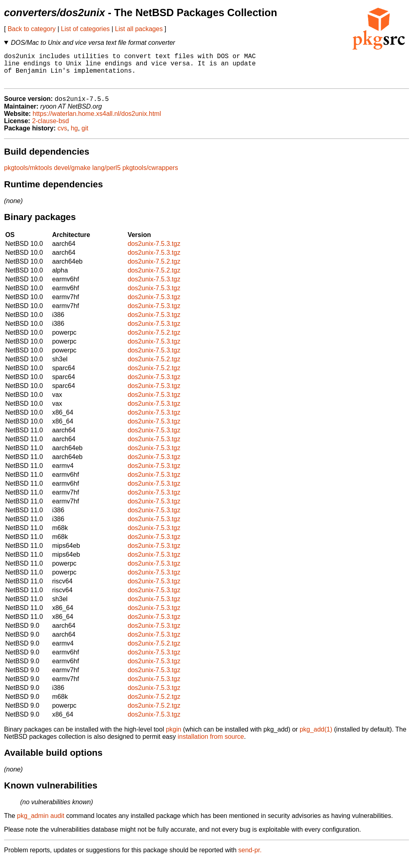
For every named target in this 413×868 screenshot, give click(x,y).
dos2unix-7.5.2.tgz (154, 269)
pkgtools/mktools (28, 175)
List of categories (85, 29)
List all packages (139, 29)
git (85, 136)
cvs (63, 136)
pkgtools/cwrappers (150, 175)
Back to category (32, 29)
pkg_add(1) (316, 737)
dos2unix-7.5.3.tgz (154, 251)
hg (74, 136)
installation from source (211, 744)
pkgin (173, 737)
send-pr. (250, 858)
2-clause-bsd (50, 129)
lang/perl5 (106, 175)
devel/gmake (72, 175)
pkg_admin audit (41, 823)
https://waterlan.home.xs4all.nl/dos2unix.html (97, 121)
